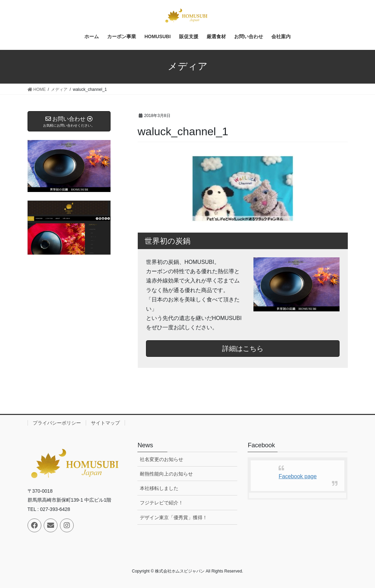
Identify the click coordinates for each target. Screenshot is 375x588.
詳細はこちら (243, 349)
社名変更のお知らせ (162, 459)
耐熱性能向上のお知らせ (166, 474)
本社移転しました (159, 488)
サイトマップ (105, 423)
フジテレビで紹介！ (162, 503)
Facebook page (298, 476)
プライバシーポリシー (57, 423)
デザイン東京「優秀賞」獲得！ (174, 517)
